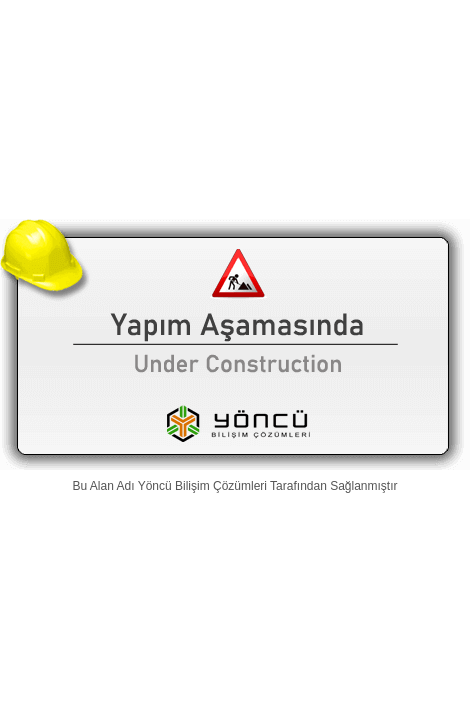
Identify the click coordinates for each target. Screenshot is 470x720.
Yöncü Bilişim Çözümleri (202, 486)
